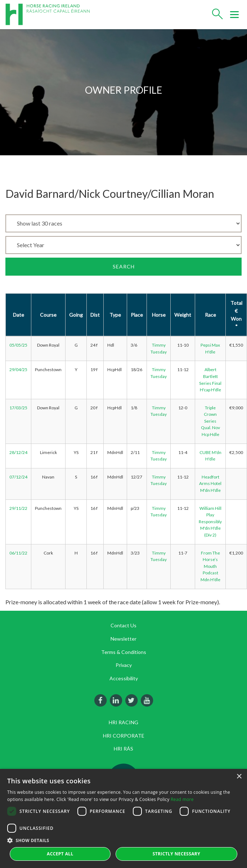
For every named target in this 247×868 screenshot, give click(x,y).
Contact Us (123, 625)
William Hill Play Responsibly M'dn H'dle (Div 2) (210, 522)
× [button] (239, 777)
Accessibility (124, 678)
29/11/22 (18, 508)
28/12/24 (18, 452)
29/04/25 (18, 370)
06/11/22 (18, 553)
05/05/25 (18, 345)
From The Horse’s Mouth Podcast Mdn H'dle (210, 566)
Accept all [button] (60, 854)
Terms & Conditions (124, 652)
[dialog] (123, 818)
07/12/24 (18, 477)
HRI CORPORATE (124, 736)
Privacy (124, 665)
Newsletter (123, 639)
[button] (123, 840)
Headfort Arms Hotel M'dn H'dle (210, 484)
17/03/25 (18, 408)
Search (124, 266)
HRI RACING (123, 722)
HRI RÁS (123, 749)
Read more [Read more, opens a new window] (182, 799)
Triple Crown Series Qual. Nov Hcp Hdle (210, 421)
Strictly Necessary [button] (176, 854)
